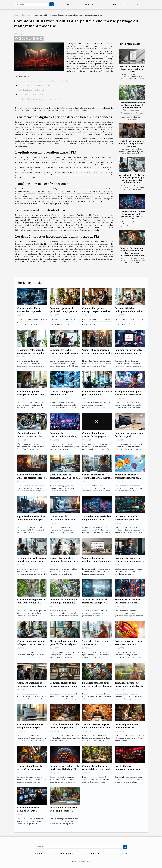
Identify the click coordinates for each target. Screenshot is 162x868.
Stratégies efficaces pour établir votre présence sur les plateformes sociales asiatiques (129, 396)
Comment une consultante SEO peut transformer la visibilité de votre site (32, 644)
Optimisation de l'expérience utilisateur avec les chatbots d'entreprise (63, 521)
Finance (113, 4)
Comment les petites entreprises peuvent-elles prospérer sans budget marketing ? (96, 313)
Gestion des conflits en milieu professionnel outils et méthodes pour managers (64, 563)
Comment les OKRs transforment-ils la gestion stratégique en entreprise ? (65, 353)
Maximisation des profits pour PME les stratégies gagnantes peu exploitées (64, 644)
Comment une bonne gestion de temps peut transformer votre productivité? (94, 438)
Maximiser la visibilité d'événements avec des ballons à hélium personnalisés (127, 479)
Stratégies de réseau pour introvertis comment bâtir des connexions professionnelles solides (132, 252)
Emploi (66, 4)
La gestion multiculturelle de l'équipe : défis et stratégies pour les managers (64, 812)
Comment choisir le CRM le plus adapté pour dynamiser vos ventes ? (97, 395)
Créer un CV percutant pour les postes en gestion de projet (132, 69)
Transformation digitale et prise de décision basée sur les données (44, 81)
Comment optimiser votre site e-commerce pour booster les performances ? (129, 353)
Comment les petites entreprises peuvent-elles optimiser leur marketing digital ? (31, 396)
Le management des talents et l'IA (32, 95)
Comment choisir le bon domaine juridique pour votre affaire (63, 686)
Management (90, 4)
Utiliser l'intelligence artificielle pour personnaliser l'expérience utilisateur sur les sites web (64, 396)
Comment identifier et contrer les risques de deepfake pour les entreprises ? (29, 313)
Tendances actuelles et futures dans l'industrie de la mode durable (129, 686)
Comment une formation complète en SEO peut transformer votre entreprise (31, 729)
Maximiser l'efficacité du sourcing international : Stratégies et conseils (31, 353)
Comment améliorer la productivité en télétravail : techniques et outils (97, 769)
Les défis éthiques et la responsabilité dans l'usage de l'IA (40, 99)
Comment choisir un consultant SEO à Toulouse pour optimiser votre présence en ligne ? (97, 479)
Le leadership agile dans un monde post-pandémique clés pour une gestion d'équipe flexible (132, 179)
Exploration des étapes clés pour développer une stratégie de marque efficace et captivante (65, 729)
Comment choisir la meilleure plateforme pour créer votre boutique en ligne (97, 563)
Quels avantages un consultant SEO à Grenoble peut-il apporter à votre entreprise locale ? (64, 479)
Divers (136, 4)
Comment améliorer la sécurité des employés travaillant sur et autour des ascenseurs (30, 771)
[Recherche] (32, 4)
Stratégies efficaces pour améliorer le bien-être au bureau (96, 686)
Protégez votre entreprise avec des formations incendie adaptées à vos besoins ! (129, 646)
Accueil (17, 15)
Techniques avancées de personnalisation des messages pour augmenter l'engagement (129, 604)
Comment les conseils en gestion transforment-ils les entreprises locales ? (97, 353)
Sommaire (23, 76)
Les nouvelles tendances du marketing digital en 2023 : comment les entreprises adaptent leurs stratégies (65, 771)
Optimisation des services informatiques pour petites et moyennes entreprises (32, 520)
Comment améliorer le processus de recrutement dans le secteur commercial (32, 688)
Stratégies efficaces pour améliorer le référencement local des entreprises (96, 646)
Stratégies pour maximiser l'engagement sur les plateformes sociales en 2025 (132, 215)
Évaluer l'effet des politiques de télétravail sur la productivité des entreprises (130, 313)
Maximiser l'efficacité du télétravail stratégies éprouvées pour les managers (96, 604)
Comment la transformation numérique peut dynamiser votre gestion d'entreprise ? (65, 438)
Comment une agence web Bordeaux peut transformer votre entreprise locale (129, 438)
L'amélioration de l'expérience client (32, 90)
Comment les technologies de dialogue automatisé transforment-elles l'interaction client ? (132, 106)
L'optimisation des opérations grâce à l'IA (34, 85)
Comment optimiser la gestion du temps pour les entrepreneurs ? (64, 311)
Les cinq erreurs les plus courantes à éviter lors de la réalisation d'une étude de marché (96, 729)
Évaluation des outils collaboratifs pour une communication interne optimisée (128, 521)
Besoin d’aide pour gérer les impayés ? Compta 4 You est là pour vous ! (132, 144)
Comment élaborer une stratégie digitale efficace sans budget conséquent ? (31, 478)
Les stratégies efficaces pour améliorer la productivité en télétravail (129, 728)
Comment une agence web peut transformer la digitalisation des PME (31, 603)
